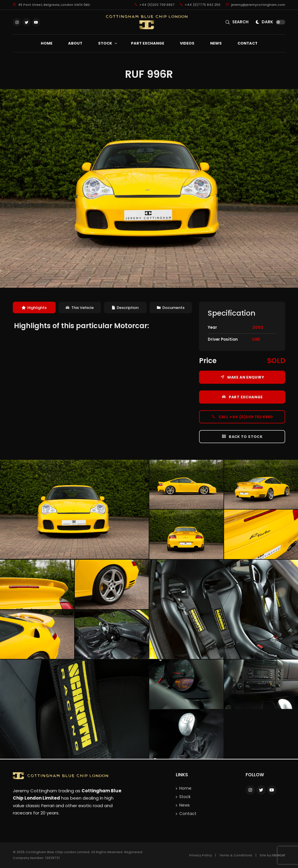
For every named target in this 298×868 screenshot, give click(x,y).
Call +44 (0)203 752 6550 (242, 417)
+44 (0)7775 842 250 (200, 5)
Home (185, 788)
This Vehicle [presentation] (80, 308)
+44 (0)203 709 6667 (155, 5)
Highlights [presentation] (34, 308)
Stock (185, 797)
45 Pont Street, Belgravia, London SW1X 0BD (51, 5)
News (185, 805)
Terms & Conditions (236, 855)
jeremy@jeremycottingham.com (256, 5)
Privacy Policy (201, 855)
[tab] (34, 308)
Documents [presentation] (171, 308)
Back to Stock (242, 436)
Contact (188, 814)
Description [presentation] (125, 308)
